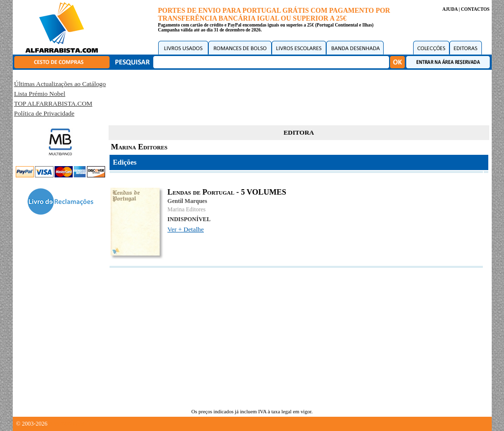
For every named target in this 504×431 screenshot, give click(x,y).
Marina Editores (187, 209)
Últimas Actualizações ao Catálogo (60, 84)
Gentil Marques (187, 201)
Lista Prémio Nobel (40, 94)
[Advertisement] (299, 96)
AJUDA (450, 9)
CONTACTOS (475, 9)
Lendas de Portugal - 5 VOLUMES (227, 192)
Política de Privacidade (44, 113)
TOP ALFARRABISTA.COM (53, 103)
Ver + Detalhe (186, 229)
